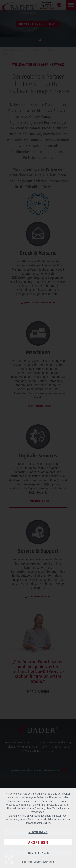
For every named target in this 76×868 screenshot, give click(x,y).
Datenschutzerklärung (44, 862)
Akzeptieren (38, 842)
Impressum (27, 862)
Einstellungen (38, 853)
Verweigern (38, 832)
